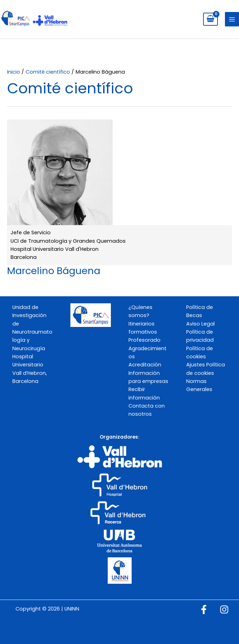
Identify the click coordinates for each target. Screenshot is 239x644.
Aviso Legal (200, 324)
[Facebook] (204, 609)
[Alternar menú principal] (232, 19)
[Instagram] (224, 609)
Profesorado (144, 340)
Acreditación (145, 365)
